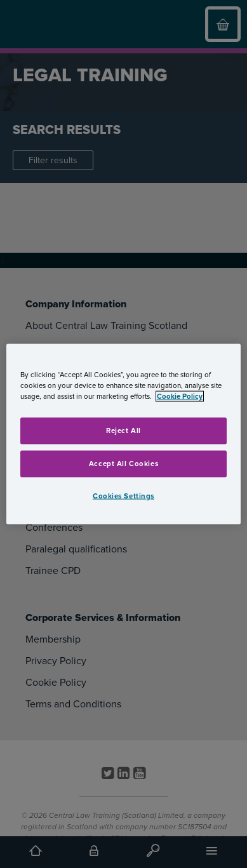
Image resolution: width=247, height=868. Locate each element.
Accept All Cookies (123, 463)
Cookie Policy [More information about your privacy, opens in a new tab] (180, 396)
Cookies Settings (123, 496)
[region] (124, 434)
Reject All (123, 430)
